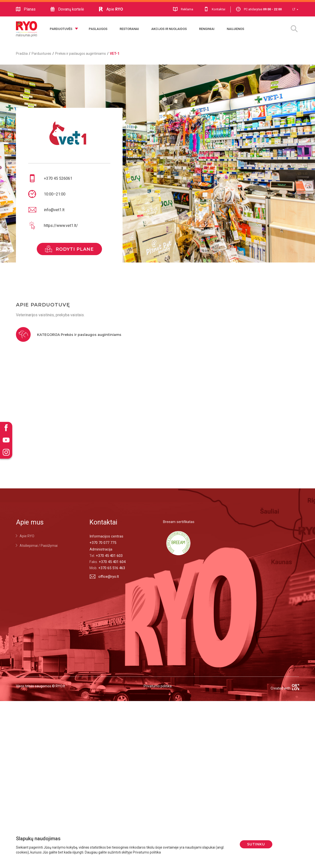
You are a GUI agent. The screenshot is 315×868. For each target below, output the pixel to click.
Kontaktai (215, 9)
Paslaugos (98, 29)
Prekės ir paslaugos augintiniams (81, 54)
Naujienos (235, 29)
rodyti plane (69, 249)
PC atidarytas (259, 9)
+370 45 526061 (58, 178)
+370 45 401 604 (112, 562)
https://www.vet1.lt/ (61, 226)
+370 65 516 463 (112, 568)
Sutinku (256, 844)
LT (294, 9)
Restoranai (129, 29)
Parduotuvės (61, 29)
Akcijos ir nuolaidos (169, 29)
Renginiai (207, 29)
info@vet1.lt (54, 210)
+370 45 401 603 (109, 556)
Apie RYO (27, 536)
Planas (26, 9)
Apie (111, 9)
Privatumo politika (158, 686)
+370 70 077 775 (103, 543)
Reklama (183, 9)
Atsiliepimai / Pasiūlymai (39, 546)
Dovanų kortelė (67, 9)
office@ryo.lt (104, 576)
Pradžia (22, 54)
